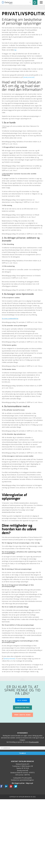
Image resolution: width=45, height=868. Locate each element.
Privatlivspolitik (34, 742)
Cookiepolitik (17, 778)
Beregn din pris (22, 708)
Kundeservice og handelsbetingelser (22, 780)
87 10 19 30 (25, 768)
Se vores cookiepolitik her (10, 319)
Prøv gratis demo (22, 715)
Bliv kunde (22, 700)
